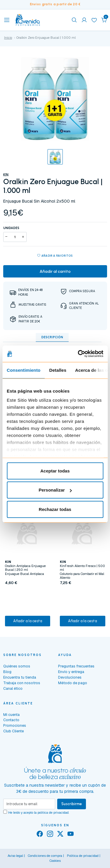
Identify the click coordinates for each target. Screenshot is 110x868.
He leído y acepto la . (39, 813)
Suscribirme (72, 804)
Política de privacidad (83, 856)
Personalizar (55, 490)
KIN (6, 175)
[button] (104, 20)
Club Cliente (13, 731)
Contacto (11, 720)
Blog (7, 672)
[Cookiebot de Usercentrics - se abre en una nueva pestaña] (78, 354)
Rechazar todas (55, 509)
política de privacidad (53, 813)
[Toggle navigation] (7, 20)
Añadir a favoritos (55, 256)
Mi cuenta (11, 715)
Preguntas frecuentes (76, 666)
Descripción (52, 337)
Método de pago (73, 683)
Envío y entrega (71, 672)
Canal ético (13, 688)
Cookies (55, 861)
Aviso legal (15, 856)
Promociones (15, 725)
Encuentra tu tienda (20, 677)
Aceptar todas (55, 471)
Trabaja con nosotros (22, 683)
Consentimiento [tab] (24, 370)
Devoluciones (70, 677)
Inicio (8, 38)
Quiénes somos (17, 666)
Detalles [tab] (58, 370)
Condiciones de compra (45, 856)
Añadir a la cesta (28, 621)
